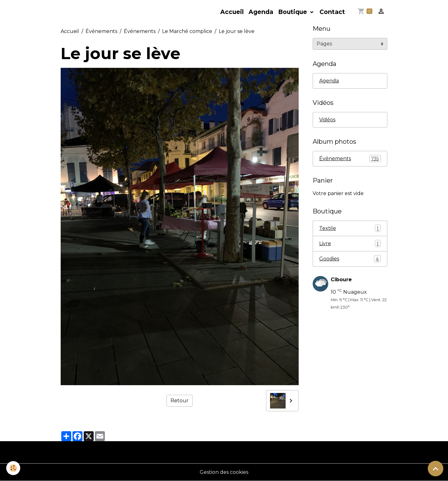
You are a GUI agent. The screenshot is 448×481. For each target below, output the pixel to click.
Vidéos (327, 120)
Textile (350, 228)
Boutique (293, 12)
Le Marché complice (187, 31)
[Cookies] (13, 468)
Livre (350, 243)
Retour (180, 401)
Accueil (232, 12)
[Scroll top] (436, 469)
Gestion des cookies (224, 472)
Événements (101, 31)
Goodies (350, 259)
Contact (332, 12)
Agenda (261, 12)
